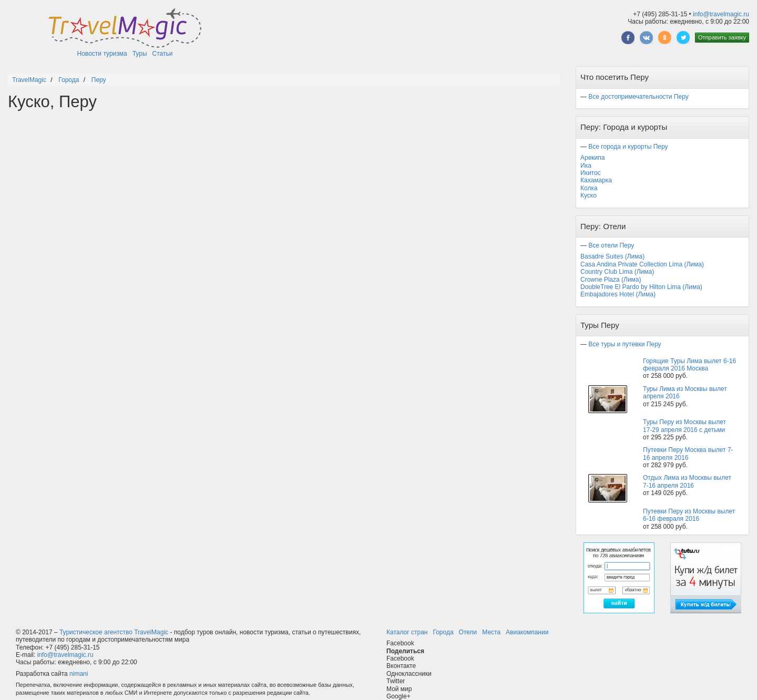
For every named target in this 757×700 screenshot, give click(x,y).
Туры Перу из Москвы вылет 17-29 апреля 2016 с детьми (684, 426)
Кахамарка (596, 180)
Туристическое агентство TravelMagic (114, 632)
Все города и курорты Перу (628, 147)
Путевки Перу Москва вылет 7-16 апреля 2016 (688, 454)
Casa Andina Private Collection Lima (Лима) (642, 264)
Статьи (163, 54)
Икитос (591, 173)
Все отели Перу (611, 245)
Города (443, 632)
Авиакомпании (527, 632)
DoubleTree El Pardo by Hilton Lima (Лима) (641, 287)
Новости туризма (102, 54)
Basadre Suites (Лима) (612, 256)
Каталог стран (407, 632)
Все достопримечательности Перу (638, 97)
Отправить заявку (722, 37)
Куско (589, 195)
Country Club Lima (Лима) (617, 272)
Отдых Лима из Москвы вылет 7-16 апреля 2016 (687, 481)
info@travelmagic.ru (721, 14)
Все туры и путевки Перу (625, 344)
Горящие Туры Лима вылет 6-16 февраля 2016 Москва (689, 365)
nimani (79, 674)
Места (491, 632)
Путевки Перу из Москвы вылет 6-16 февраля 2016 (689, 515)
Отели (468, 632)
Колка (589, 188)
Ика (586, 166)
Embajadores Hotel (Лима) (618, 294)
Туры (140, 54)
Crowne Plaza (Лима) (611, 280)
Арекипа (592, 158)
